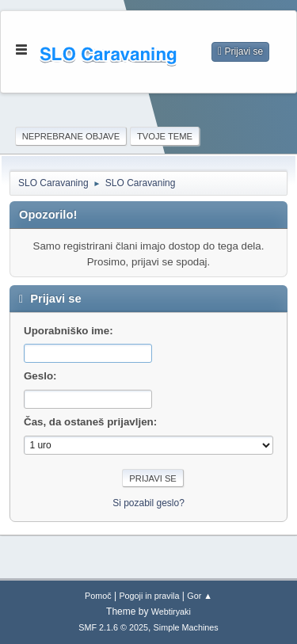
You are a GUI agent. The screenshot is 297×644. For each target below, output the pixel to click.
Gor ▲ (200, 596)
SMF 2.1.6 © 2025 (113, 627)
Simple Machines (186, 627)
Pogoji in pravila (149, 596)
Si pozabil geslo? (148, 503)
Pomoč (98, 596)
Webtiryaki (171, 612)
